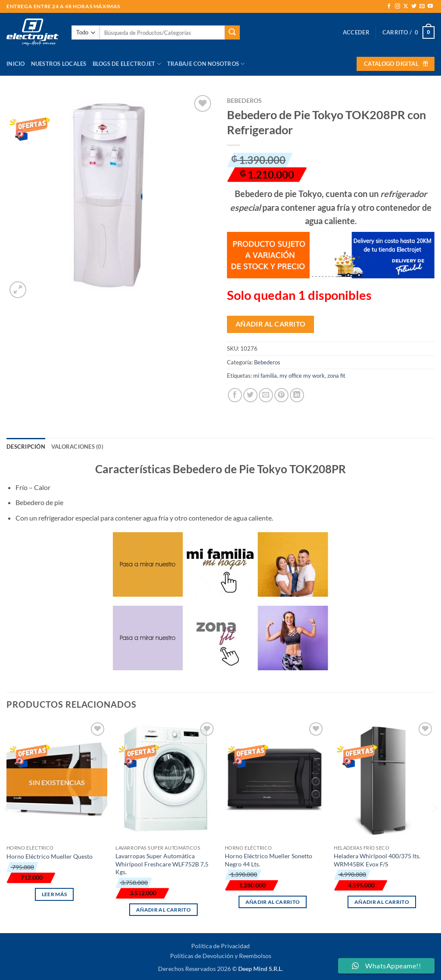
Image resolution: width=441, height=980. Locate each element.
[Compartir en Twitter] (250, 395)
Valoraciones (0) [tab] (77, 447)
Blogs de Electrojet (127, 64)
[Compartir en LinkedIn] (297, 395)
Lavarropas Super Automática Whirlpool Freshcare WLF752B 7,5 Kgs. (162, 864)
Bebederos (244, 101)
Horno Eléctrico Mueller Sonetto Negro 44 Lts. (269, 860)
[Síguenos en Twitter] (414, 6)
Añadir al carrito (271, 324)
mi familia (265, 376)
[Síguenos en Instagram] (398, 6)
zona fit (336, 376)
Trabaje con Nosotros (206, 64)
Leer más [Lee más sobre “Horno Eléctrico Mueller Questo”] (54, 894)
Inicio (16, 64)
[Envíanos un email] (422, 6)
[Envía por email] (266, 395)
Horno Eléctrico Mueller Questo (50, 856)
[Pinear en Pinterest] (281, 395)
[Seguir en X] (406, 6)
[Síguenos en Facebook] (389, 6)
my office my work (302, 376)
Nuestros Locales (59, 64)
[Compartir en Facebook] (235, 395)
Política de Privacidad (220, 946)
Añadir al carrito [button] (163, 910)
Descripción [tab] (26, 447)
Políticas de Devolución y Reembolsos (221, 956)
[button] (356, 32)
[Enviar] (232, 33)
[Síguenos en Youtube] (430, 6)
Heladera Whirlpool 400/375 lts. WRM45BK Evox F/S (377, 860)
